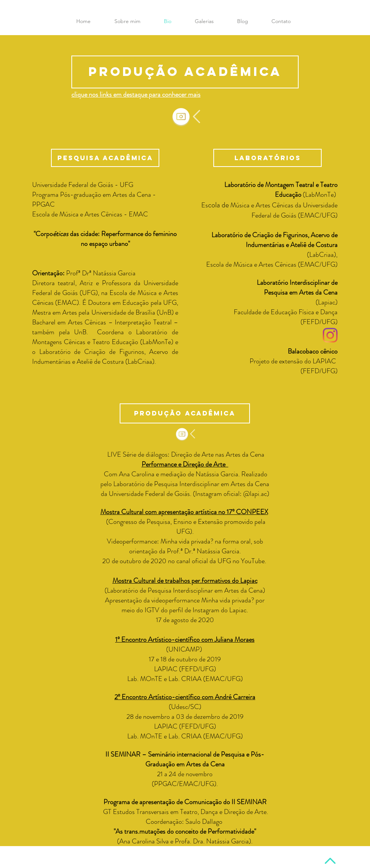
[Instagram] (330, 335)
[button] (281, 21)
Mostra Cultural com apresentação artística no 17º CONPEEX (184, 512)
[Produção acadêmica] (185, 72)
